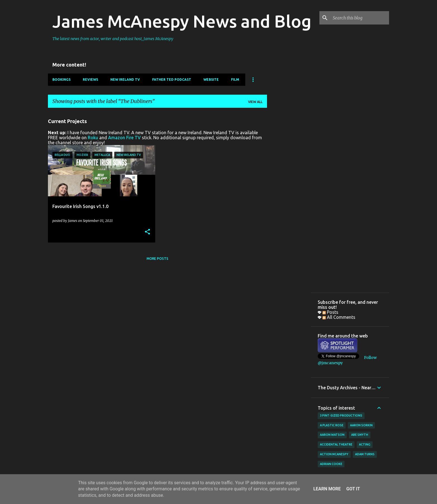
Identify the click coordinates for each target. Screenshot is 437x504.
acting (365, 444)
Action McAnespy (334, 454)
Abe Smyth (360, 435)
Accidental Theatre (336, 444)
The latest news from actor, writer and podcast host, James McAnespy (113, 39)
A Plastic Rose (332, 425)
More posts (157, 259)
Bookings (61, 79)
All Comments (339, 317)
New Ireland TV (125, 79)
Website (211, 79)
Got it (353, 489)
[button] (147, 232)
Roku (93, 138)
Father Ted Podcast (172, 79)
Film (235, 79)
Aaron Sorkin (361, 425)
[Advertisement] (289, 196)
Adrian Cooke (331, 464)
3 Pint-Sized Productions (341, 415)
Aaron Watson (332, 435)
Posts (330, 312)
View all (255, 102)
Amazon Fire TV (124, 138)
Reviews (90, 79)
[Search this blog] (360, 18)
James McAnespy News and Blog (182, 21)
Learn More (327, 489)
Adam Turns (365, 454)
